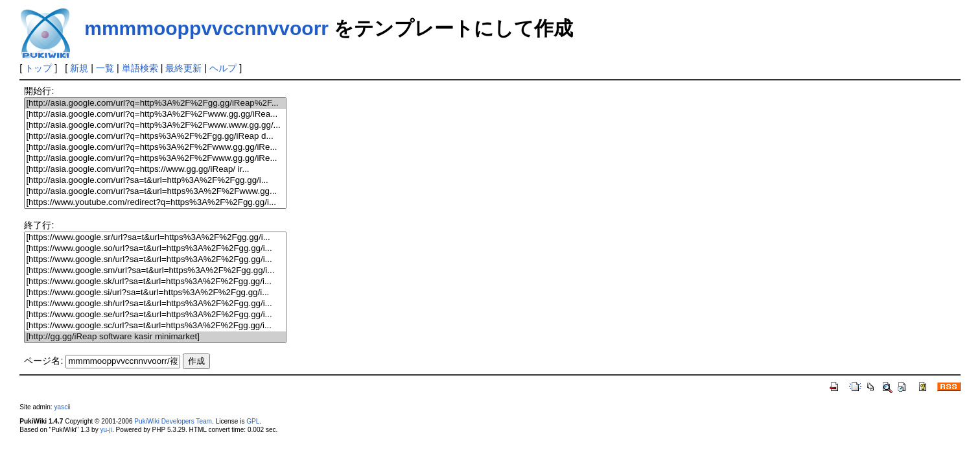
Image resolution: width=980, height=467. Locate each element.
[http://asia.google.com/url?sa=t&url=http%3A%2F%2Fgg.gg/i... (155, 181)
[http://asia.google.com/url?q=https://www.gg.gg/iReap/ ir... (155, 170)
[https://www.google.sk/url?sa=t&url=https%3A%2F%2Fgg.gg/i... (155, 282)
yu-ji (106, 430)
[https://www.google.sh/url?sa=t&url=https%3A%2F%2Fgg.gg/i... (155, 304)
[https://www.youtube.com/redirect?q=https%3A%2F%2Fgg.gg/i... (155, 203)
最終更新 (183, 68)
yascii (62, 407)
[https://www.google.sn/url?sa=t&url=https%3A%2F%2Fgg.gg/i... (155, 260)
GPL (253, 421)
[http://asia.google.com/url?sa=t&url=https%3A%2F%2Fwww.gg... (155, 192)
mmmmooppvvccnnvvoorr (206, 28)
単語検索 (140, 68)
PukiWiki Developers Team (173, 421)
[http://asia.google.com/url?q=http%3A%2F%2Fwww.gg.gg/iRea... (155, 114)
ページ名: (43, 361)
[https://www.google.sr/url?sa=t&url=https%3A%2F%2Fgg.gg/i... (155, 238)
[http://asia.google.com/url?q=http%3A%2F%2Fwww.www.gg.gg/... (155, 126)
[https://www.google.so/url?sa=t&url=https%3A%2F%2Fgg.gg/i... (155, 249)
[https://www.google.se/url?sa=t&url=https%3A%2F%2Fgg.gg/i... (155, 315)
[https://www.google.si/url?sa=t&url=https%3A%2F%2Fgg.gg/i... (155, 293)
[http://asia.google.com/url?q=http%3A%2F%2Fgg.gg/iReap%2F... (155, 103)
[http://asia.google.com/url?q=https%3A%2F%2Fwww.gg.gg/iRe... (155, 148)
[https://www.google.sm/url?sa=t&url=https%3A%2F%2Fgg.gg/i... (155, 271)
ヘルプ (223, 68)
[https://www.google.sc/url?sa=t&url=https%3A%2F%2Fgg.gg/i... (155, 326)
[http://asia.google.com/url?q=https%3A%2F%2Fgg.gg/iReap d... (155, 137)
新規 (79, 68)
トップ (38, 68)
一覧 (105, 68)
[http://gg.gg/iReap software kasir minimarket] (155, 337)
